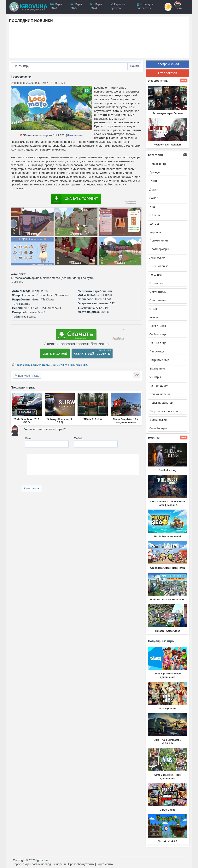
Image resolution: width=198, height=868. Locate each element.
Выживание (157, 368)
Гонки (153, 181)
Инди (54, 365)
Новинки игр (158, 164)
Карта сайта (105, 864)
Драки (154, 189)
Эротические (158, 420)
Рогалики (156, 275)
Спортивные (158, 300)
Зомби (154, 198)
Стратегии (156, 283)
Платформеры (159, 249)
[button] (136, 375)
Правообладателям (81, 864)
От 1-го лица (158, 334)
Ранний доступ (159, 386)
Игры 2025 (82, 365)
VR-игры (155, 377)
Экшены (155, 215)
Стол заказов (167, 73)
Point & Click (158, 326)
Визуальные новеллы (164, 411)
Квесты (154, 317)
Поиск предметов (161, 403)
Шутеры (155, 224)
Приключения (23, 365)
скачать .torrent (55, 353)
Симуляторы (41, 365)
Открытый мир (159, 360)
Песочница (157, 351)
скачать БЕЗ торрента (92, 353)
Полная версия (160, 394)
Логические (157, 257)
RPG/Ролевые (159, 266)
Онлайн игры (158, 428)
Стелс (154, 309)
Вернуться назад (27, 376)
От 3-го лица (66, 365)
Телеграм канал (167, 64)
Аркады (155, 172)
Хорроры (155, 232)
